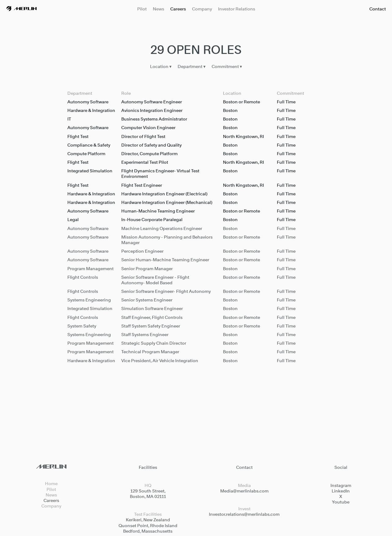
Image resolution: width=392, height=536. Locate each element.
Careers (178, 9)
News (158, 9)
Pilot (142, 9)
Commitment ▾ (227, 67)
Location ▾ (161, 67)
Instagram (341, 485)
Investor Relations (237, 9)
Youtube (341, 502)
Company (202, 9)
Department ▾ (192, 67)
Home (51, 483)
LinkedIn (341, 491)
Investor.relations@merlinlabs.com (244, 514)
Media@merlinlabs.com (244, 491)
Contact (378, 9)
